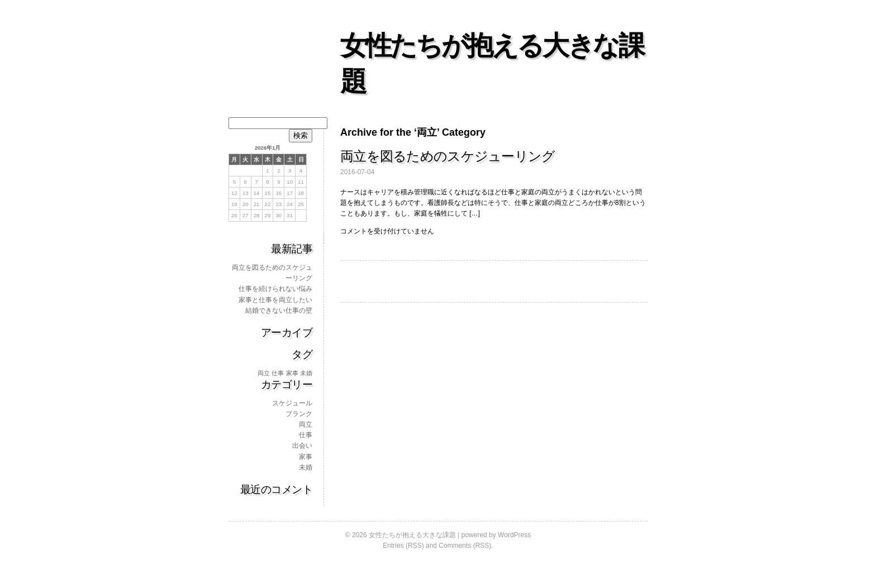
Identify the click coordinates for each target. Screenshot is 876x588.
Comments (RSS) (465, 546)
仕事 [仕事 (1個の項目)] (278, 373)
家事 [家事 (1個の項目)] (292, 373)
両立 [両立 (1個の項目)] (264, 373)
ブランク (299, 414)
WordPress (514, 535)
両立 (306, 424)
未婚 (306, 467)
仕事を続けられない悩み (275, 289)
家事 (306, 457)
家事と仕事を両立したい (275, 300)
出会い (302, 446)
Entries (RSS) (403, 546)
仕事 (306, 435)
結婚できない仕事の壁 (279, 310)
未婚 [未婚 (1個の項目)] (306, 373)
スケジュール (292, 403)
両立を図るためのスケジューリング (447, 156)
